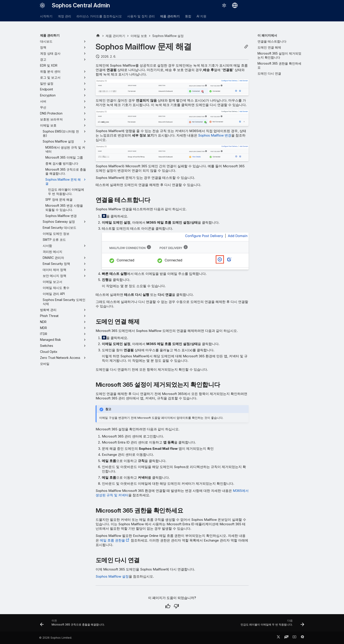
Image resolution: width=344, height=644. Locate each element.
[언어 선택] (235, 5)
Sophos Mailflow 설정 (112, 576)
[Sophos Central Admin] (42, 5)
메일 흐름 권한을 (112, 540)
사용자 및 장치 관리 (141, 16)
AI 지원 (201, 16)
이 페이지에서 (267, 35)
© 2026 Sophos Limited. (56, 638)
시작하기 (46, 16)
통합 (188, 16)
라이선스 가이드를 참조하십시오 (99, 16)
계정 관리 (64, 16)
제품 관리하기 (170, 16)
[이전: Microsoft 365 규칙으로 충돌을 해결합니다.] (73, 624)
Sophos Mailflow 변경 (215, 135)
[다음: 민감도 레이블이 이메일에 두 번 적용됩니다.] (271, 624)
